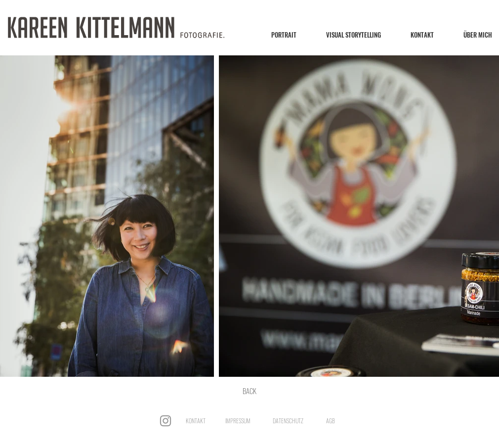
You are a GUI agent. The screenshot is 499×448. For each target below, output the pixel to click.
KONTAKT (196, 421)
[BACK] (249, 391)
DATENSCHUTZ (288, 421)
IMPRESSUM (238, 421)
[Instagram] (166, 421)
